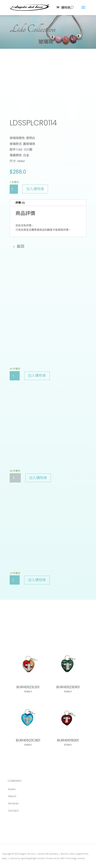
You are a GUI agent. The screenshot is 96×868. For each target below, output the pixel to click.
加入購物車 (35, 189)
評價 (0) (20, 203)
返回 (21, 247)
